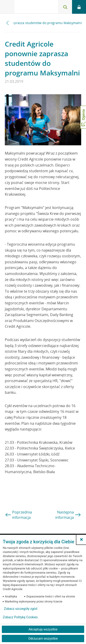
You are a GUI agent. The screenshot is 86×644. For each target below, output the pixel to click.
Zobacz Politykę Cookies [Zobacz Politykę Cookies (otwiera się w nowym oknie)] (20, 617)
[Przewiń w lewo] (8, 23)
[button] (81, 539)
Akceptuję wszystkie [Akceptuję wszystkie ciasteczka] (43, 629)
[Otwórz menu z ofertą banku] (7, 7)
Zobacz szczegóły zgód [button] (21, 609)
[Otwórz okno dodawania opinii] (83, 117)
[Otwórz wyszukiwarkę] (65, 7)
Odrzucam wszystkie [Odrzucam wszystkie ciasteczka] (43, 638)
